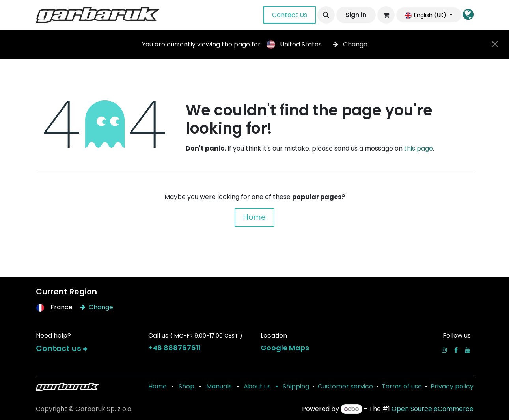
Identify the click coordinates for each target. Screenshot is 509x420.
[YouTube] (468, 350)
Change (350, 44)
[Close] (495, 44)
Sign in (356, 15)
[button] (326, 15)
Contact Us (290, 15)
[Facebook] (456, 350)
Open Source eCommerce (433, 409)
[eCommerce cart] (386, 15)
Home (254, 217)
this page (419, 148)
